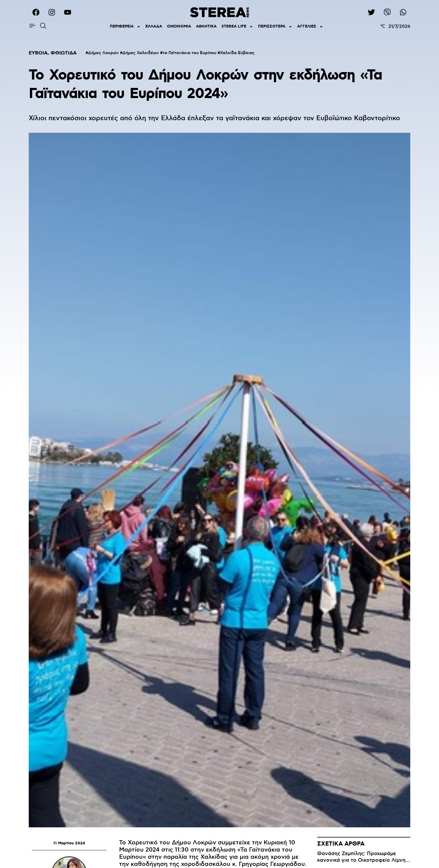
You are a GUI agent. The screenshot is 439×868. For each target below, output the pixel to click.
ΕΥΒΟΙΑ (38, 53)
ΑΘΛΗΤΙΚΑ (206, 26)
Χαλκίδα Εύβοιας (237, 53)
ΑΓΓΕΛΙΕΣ (310, 27)
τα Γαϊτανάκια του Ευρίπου (189, 53)
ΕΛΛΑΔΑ (154, 26)
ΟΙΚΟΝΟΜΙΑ (179, 26)
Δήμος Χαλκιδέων (141, 53)
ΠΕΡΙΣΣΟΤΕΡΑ (275, 27)
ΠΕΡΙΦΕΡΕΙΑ (125, 27)
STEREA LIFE (237, 27)
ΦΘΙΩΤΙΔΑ (64, 53)
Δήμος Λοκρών (103, 53)
